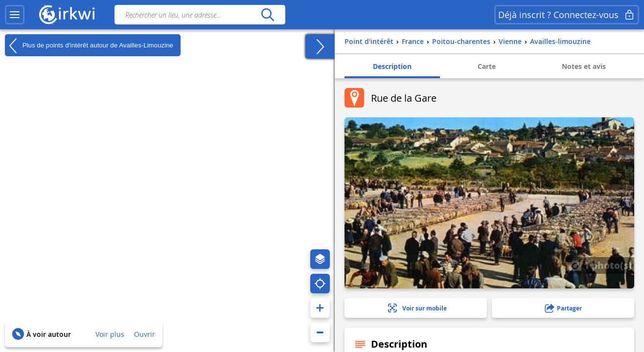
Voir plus (110, 334)
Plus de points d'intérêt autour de (89, 45)
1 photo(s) (600, 265)
